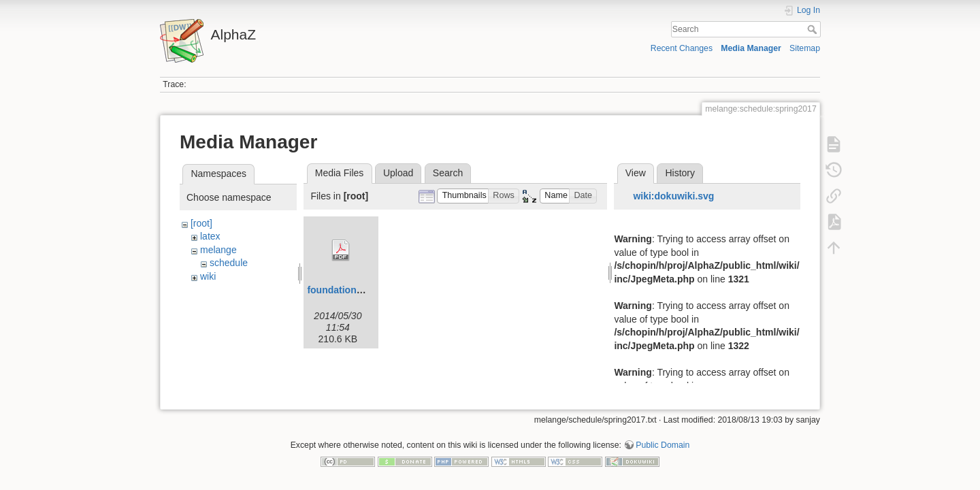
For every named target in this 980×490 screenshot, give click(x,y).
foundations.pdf (343, 290)
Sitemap (805, 48)
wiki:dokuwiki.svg (673, 196)
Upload (398, 173)
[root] (201, 223)
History (680, 173)
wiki (208, 276)
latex (210, 236)
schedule (229, 263)
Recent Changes (682, 48)
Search (814, 29)
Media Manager (751, 48)
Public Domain (663, 440)
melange (218, 250)
